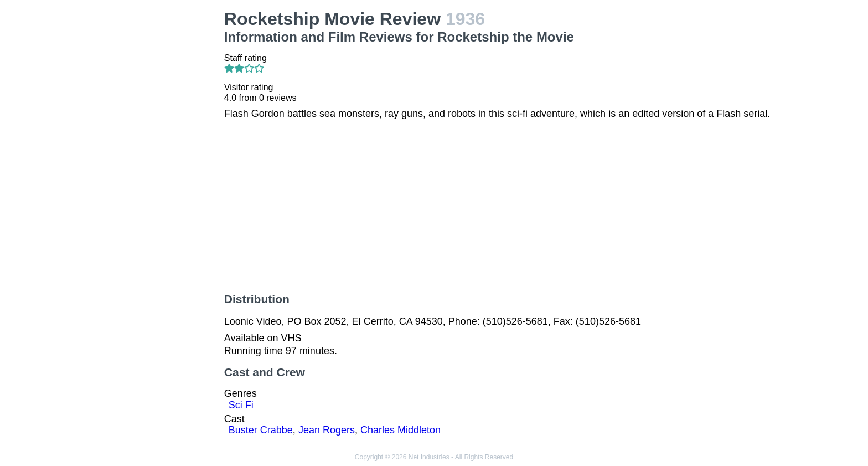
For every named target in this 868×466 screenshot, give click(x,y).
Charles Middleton (401, 430)
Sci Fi (241, 405)
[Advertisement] (151, 175)
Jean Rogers (327, 430)
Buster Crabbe (261, 430)
